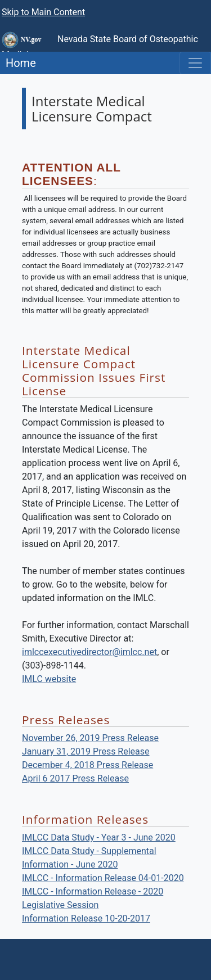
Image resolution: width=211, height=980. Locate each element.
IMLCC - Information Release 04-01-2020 (103, 878)
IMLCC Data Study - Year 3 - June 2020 (99, 837)
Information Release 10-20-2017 (86, 918)
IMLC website (49, 679)
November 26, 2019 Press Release (90, 738)
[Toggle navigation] (195, 63)
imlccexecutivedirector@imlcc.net (89, 652)
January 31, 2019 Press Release (86, 751)
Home (18, 63)
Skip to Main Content (43, 12)
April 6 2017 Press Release (75, 778)
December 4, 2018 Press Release (87, 765)
